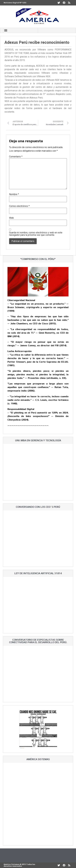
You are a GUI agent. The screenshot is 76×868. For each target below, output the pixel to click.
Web (11, 218)
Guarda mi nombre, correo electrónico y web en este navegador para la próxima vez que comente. (36, 234)
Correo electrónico (19, 206)
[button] (6, 30)
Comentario (16, 157)
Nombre (14, 194)
